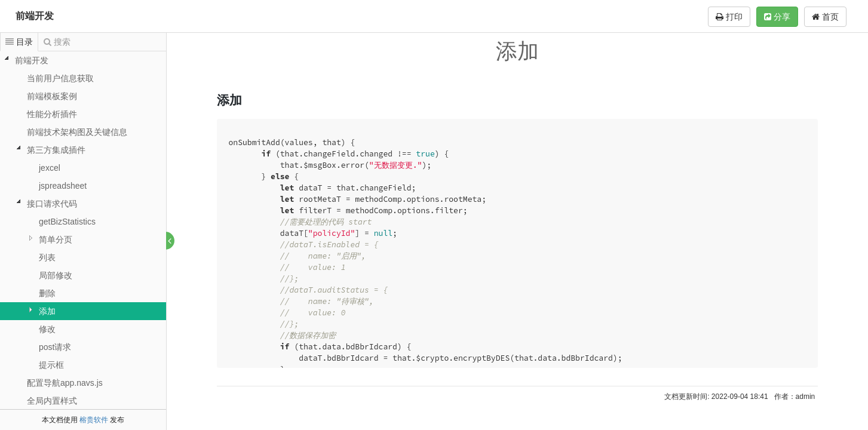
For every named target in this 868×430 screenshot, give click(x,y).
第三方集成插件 (56, 150)
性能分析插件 (52, 114)
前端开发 (35, 16)
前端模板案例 (52, 96)
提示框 (51, 365)
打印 (729, 17)
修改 (47, 329)
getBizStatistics (67, 222)
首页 (825, 17)
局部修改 (56, 275)
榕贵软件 (94, 420)
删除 (47, 293)
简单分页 (56, 239)
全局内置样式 (52, 401)
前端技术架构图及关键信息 (77, 132)
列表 (47, 257)
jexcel (50, 168)
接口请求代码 (52, 204)
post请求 (55, 347)
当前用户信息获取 (60, 78)
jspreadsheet (63, 186)
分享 (777, 17)
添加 (47, 311)
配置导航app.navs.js (65, 383)
